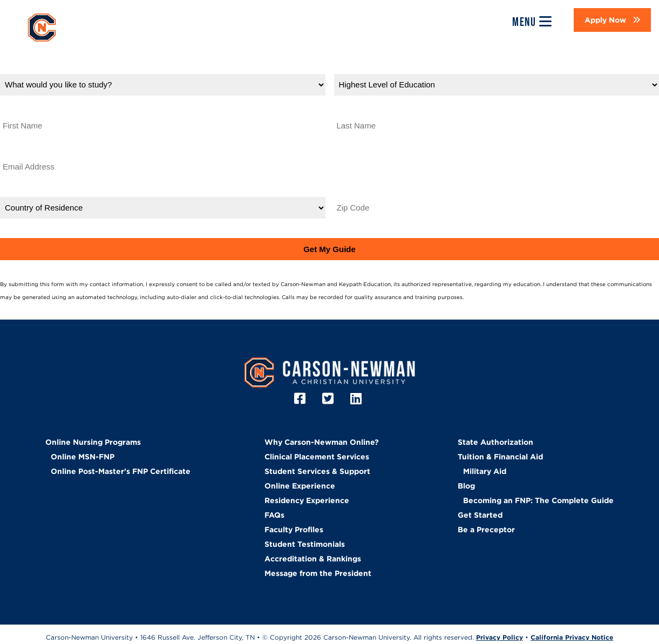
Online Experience (300, 486)
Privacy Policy (485, 297)
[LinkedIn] (358, 399)
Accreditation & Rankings (313, 559)
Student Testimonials (305, 544)
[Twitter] (329, 399)
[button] (612, 20)
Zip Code (353, 191)
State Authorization (495, 442)
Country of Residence (45, 191)
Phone (347, 150)
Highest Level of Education (390, 68)
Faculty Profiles (294, 530)
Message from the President (318, 573)
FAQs (274, 515)
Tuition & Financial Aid (500, 457)
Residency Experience (307, 500)
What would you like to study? (63, 68)
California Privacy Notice (572, 637)
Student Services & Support (317, 471)
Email (12, 150)
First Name (23, 109)
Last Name (356, 109)
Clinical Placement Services (317, 457)
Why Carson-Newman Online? (322, 442)
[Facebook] (301, 399)
